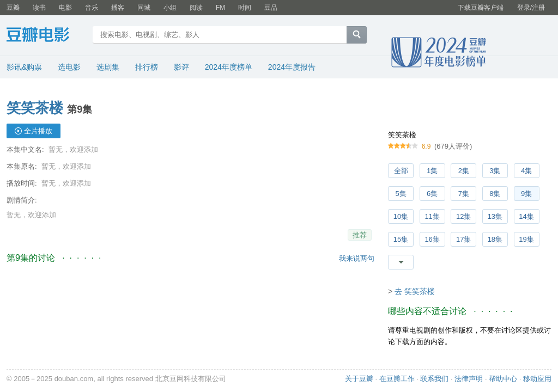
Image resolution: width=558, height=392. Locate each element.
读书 (39, 8)
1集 (432, 171)
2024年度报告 (292, 67)
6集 (432, 194)
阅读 (196, 8)
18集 (495, 239)
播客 (118, 8)
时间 (245, 8)
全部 (401, 171)
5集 (401, 194)
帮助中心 (503, 379)
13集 (495, 216)
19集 (526, 239)
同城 (144, 8)
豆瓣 (13, 8)
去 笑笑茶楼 (415, 291)
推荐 (360, 235)
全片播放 (38, 131)
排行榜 (147, 67)
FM (220, 8)
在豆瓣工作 (397, 379)
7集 (464, 194)
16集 (432, 239)
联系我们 (434, 379)
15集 (401, 239)
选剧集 (108, 67)
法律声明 (469, 379)
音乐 (92, 8)
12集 (463, 216)
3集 (495, 171)
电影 (65, 8)
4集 (526, 171)
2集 (464, 171)
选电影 (69, 67)
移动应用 (537, 379)
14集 (526, 216)
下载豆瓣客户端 (481, 8)
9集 (526, 194)
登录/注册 (531, 8)
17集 (463, 239)
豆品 (271, 8)
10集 (401, 216)
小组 (170, 8)
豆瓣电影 (46, 36)
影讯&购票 (24, 67)
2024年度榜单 (229, 67)
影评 (181, 67)
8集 (495, 194)
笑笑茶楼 (35, 108)
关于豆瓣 (359, 379)
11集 (432, 216)
